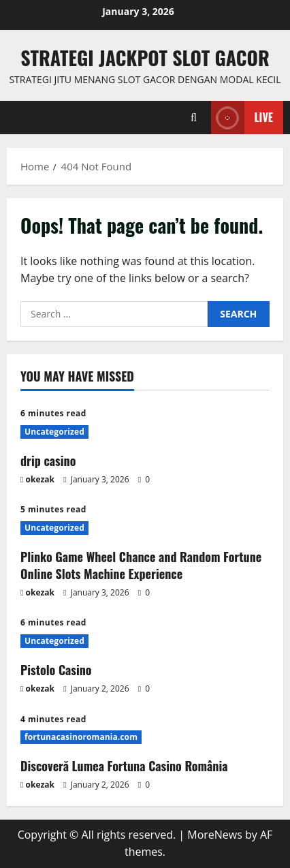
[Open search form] (194, 118)
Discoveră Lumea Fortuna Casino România (124, 766)
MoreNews (215, 835)
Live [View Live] (242, 118)
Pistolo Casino (56, 670)
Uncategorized (54, 432)
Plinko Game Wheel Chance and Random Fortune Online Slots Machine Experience (141, 565)
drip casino (48, 461)
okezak (41, 479)
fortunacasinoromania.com (81, 737)
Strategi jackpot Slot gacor (145, 58)
